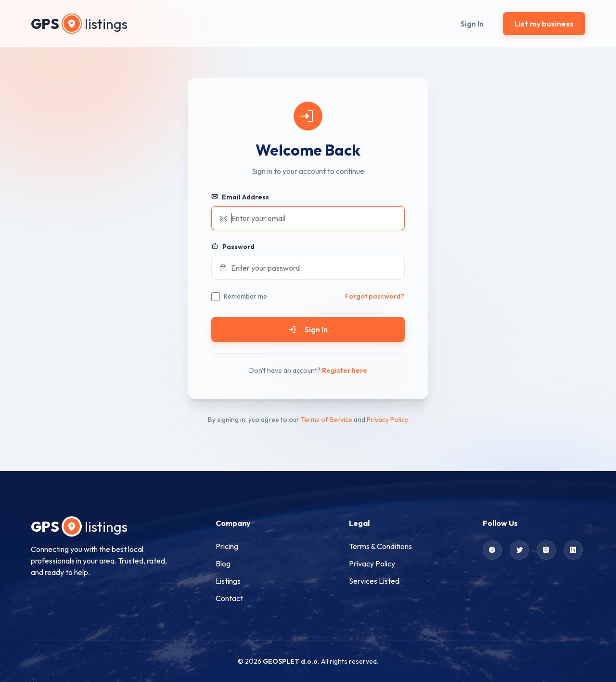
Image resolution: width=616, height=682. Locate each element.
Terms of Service (327, 420)
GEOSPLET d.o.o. (291, 661)
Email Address (240, 197)
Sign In (472, 24)
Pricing (227, 546)
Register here (345, 370)
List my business (544, 24)
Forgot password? (375, 296)
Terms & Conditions (380, 546)
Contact (229, 598)
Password (233, 247)
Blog (223, 564)
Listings (228, 581)
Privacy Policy (387, 420)
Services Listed (374, 581)
